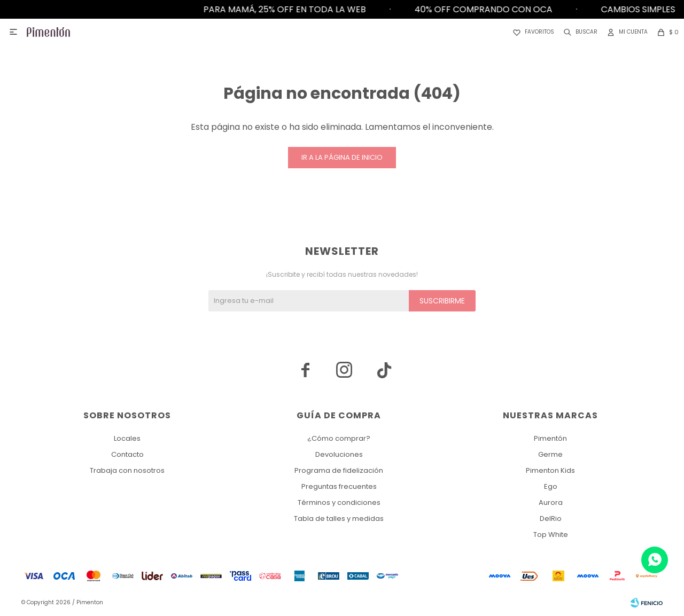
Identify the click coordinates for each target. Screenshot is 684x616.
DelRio (551, 518)
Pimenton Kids (550, 470)
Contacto (127, 454)
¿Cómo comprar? (339, 438)
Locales (127, 438)
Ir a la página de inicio (342, 157)
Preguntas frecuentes (339, 486)
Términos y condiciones (339, 502)
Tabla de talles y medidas (339, 518)
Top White (551, 535)
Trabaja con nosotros (127, 470)
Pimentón (550, 438)
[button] (578, 32)
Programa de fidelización (339, 470)
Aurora (551, 502)
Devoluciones (339, 454)
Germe (550, 454)
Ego (551, 486)
